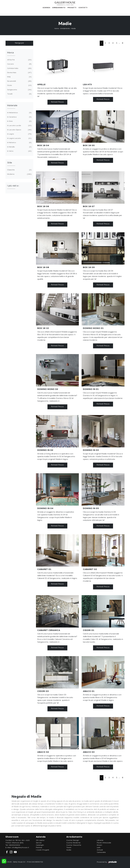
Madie (73, 29)
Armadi (100, 850)
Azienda (46, 8)
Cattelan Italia (19, 68)
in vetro (19, 151)
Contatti (83, 8)
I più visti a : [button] (13, 186)
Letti (99, 848)
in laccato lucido (19, 126)
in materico (19, 143)
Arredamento (59, 8)
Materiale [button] (12, 106)
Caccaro (19, 64)
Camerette (101, 852)
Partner (39, 848)
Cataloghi (40, 845)
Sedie (69, 850)
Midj (19, 77)
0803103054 (15, 845)
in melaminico (19, 113)
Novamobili (19, 81)
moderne (19, 174)
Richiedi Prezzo (57, 102)
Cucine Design (73, 840)
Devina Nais (19, 73)
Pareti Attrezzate (104, 843)
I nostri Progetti (43, 850)
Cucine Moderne (73, 843)
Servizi (39, 843)
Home (57, 29)
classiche (19, 170)
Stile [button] (10, 163)
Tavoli (69, 848)
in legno (19, 134)
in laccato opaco (19, 130)
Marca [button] (11, 53)
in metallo (19, 147)
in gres (19, 121)
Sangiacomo (19, 90)
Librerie (100, 840)
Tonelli (19, 94)
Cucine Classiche (74, 845)
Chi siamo (40, 840)
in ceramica (19, 117)
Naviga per (19, 43)
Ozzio (19, 85)
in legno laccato (19, 138)
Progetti (72, 8)
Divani (99, 845)
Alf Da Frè (19, 60)
